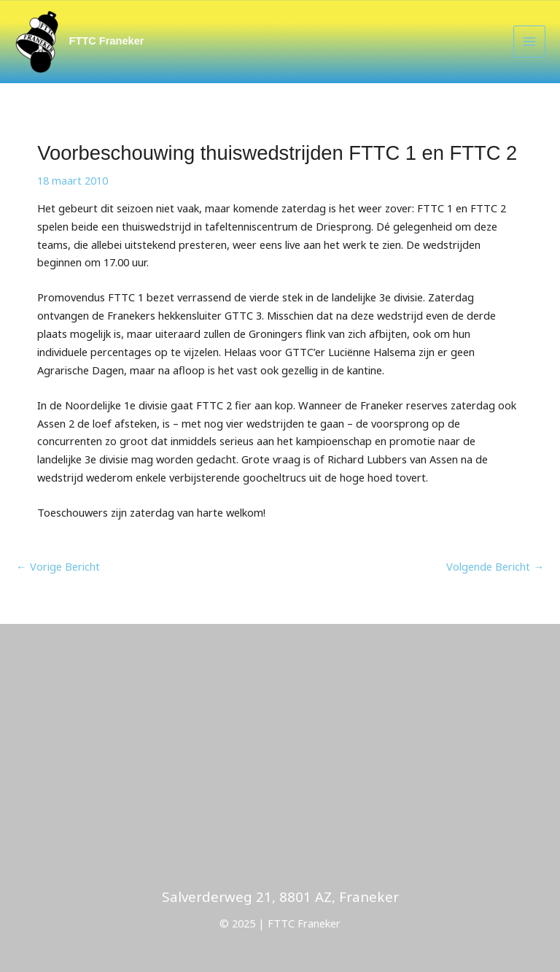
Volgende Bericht (495, 566)
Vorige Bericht (58, 566)
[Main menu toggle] (529, 42)
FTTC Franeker (107, 41)
